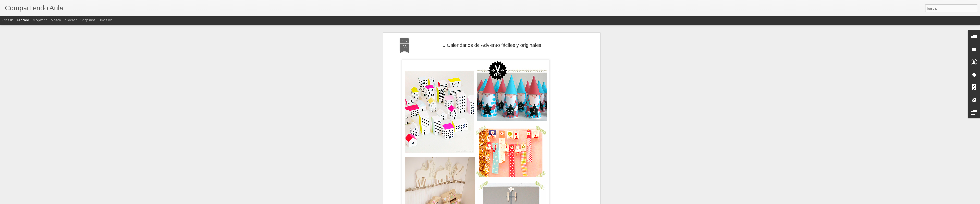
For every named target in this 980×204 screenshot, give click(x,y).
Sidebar (71, 20)
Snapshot (88, 20)
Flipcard (23, 20)
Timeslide (105, 20)
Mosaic (56, 20)
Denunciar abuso (525, 201)
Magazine (40, 20)
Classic (8, 20)
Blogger (509, 201)
